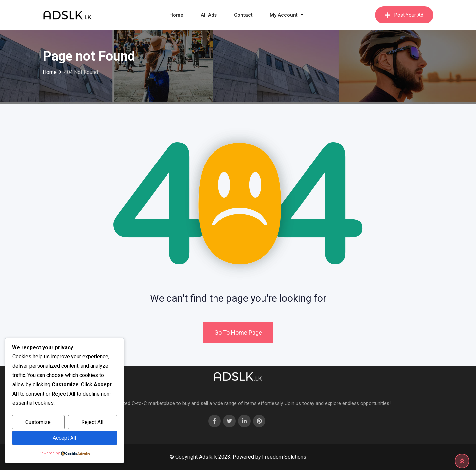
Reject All (92, 422)
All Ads (209, 15)
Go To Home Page (238, 332)
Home (176, 15)
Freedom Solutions (284, 457)
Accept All (64, 438)
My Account (284, 15)
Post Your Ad (404, 15)
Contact (243, 15)
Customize (38, 422)
